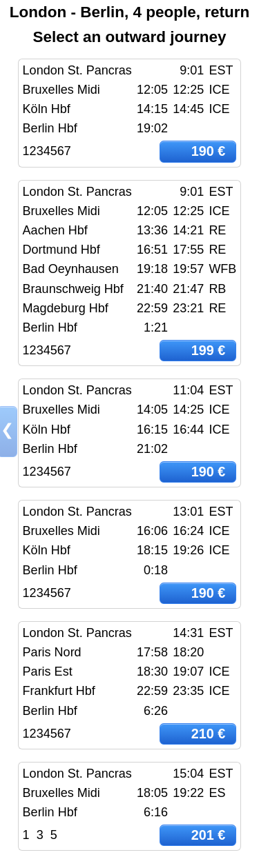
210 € (209, 734)
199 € (209, 350)
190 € (209, 151)
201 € (209, 835)
